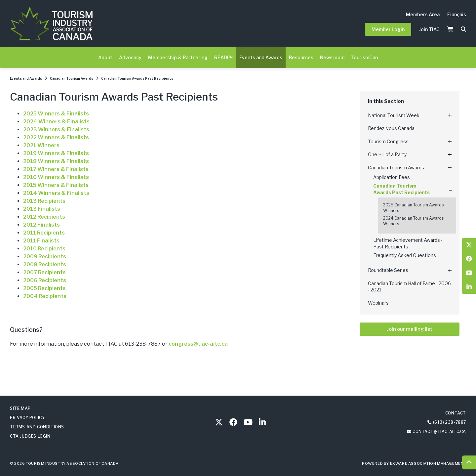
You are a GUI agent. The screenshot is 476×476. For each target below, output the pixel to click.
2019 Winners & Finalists (56, 153)
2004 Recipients (45, 296)
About (105, 57)
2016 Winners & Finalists (56, 177)
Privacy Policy (27, 418)
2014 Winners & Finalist (55, 193)
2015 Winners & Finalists (56, 185)
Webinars (378, 303)
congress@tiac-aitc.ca (198, 344)
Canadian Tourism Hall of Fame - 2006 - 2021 (409, 287)
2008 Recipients (45, 264)
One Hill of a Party (387, 154)
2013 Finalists (42, 209)
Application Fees (392, 177)
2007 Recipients (44, 272)
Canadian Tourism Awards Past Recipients (137, 78)
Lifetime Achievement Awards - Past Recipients (408, 243)
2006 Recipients (45, 280)
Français (457, 14)
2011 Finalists (41, 241)
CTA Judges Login (30, 436)
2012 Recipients (44, 217)
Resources (301, 57)
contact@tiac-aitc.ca (439, 432)
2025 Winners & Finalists (56, 114)
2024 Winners (42, 122)
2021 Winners (41, 145)
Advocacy (130, 57)
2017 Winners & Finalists (56, 169)
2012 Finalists (41, 225)
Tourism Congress (388, 141)
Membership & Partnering (178, 57)
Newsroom (332, 57)
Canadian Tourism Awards (72, 78)
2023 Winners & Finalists (56, 130)
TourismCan (364, 57)
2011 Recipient (42, 233)
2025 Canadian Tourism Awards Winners (413, 208)
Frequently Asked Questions (405, 255)
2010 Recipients (44, 249)
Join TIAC (429, 29)
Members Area (423, 14)
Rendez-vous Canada (391, 128)
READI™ (223, 57)
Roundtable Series (388, 270)
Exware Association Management (428, 463)
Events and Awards (261, 57)
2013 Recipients (44, 201)
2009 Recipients (45, 257)
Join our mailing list (410, 329)
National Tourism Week (394, 115)
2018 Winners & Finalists (56, 161)
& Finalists (75, 122)
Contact (456, 413)
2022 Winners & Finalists (56, 137)
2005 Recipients (44, 288)
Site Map (20, 408)
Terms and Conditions (37, 427)
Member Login (388, 29)
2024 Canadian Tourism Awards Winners (413, 221)
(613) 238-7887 (450, 422)
